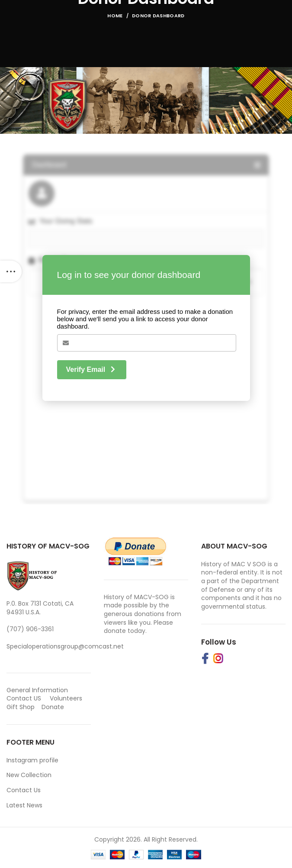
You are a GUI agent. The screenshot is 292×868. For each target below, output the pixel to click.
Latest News (24, 805)
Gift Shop (21, 707)
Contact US (24, 698)
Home (115, 16)
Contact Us (24, 790)
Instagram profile (32, 760)
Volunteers (66, 698)
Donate (54, 707)
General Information (37, 690)
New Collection (29, 775)
